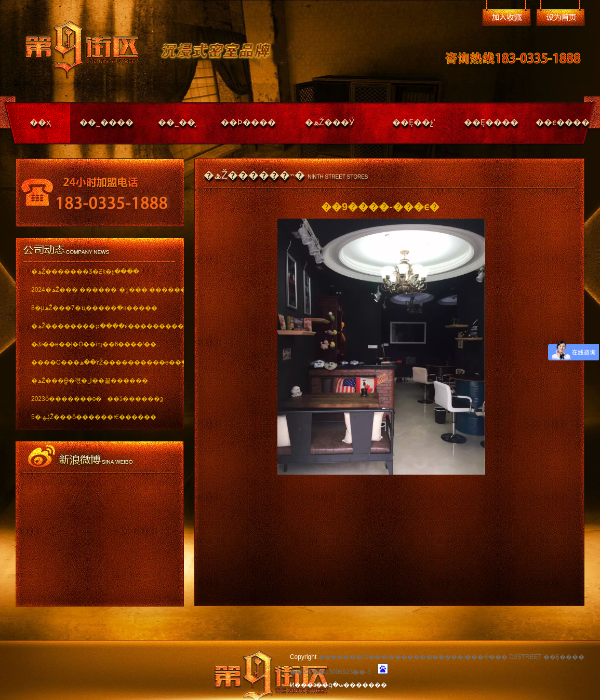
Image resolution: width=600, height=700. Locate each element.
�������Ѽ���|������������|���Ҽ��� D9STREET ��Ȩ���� (451, 657)
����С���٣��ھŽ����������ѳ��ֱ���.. (100, 362)
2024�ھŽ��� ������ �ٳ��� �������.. (100, 290)
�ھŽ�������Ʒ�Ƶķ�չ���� (85, 272)
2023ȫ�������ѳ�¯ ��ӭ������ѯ (97, 399)
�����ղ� (506, 17)
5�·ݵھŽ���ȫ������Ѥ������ (94, 417)
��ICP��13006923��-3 (330, 672)
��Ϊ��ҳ (561, 17)
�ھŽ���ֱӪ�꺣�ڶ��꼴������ (90, 381)
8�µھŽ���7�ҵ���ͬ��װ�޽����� (94, 308)
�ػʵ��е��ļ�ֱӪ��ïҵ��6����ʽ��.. (96, 344)
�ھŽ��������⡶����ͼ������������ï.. (100, 326)
